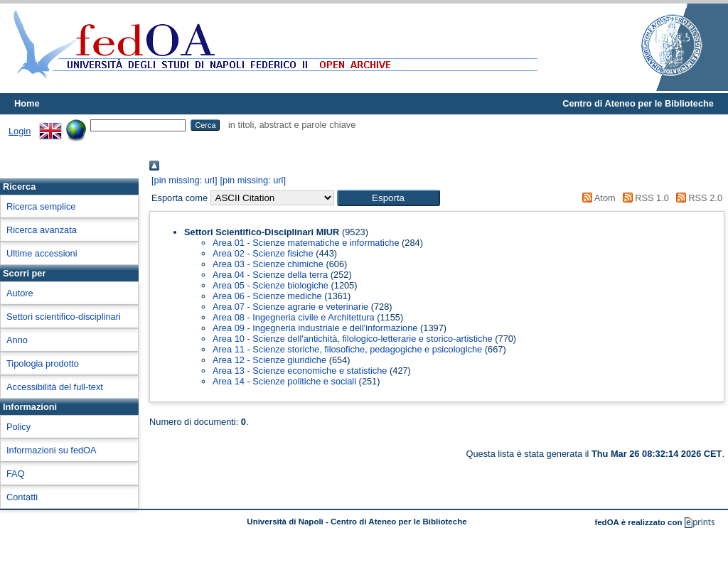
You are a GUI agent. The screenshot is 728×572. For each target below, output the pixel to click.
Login (20, 131)
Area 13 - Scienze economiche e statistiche (300, 371)
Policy (18, 427)
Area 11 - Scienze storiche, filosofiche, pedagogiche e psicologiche (347, 349)
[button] (389, 198)
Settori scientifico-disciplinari (64, 317)
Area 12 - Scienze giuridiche (269, 360)
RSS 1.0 (643, 198)
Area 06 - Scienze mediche (267, 296)
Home (27, 103)
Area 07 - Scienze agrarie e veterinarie (290, 307)
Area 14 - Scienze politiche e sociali (284, 381)
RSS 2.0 (697, 198)
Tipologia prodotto (43, 363)
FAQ (16, 474)
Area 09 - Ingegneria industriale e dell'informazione (315, 328)
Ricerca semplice (41, 206)
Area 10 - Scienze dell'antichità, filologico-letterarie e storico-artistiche (353, 339)
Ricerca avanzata (42, 230)
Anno (17, 340)
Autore (20, 293)
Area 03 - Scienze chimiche (268, 264)
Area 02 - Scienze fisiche (263, 253)
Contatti (22, 497)
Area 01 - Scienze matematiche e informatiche (306, 243)
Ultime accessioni (42, 253)
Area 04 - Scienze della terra (270, 275)
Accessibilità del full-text (55, 387)
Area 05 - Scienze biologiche (271, 285)
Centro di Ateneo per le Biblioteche (638, 103)
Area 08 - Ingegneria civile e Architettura (294, 317)
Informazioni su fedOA (52, 450)
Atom (597, 198)
